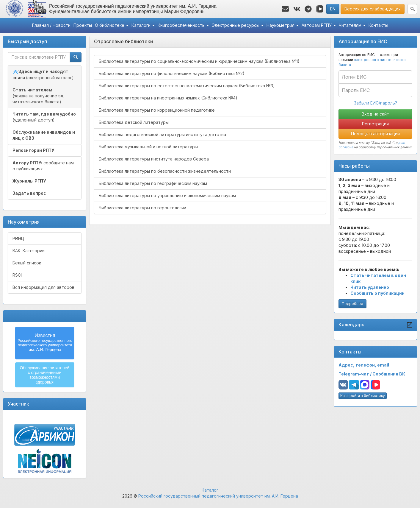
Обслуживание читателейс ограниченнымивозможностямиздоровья (45, 375)
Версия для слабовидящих (373, 9)
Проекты (83, 25)
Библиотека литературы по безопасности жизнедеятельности (165, 171)
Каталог (210, 490)
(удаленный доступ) (44, 117)
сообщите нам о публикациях (43, 166)
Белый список (27, 263)
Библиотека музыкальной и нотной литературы (148, 147)
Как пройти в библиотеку (363, 396)
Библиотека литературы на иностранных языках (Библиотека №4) (168, 98)
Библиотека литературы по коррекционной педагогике (157, 110)
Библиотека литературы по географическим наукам (153, 183)
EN (333, 9)
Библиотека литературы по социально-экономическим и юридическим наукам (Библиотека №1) (199, 61)
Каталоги (143, 25)
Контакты (378, 25)
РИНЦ (18, 238)
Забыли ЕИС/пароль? (376, 103)
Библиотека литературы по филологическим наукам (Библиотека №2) (172, 73)
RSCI (17, 275)
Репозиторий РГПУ (33, 150)
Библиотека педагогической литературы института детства (162, 134)
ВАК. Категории (29, 251)
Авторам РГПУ (319, 25)
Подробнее (352, 304)
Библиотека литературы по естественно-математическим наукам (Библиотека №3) (187, 86)
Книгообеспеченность (183, 25)
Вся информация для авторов (43, 287)
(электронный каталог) (43, 74)
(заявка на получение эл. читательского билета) (38, 96)
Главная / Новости (51, 25)
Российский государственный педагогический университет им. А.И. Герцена (218, 496)
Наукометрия (283, 25)
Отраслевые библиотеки (123, 41)
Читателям (352, 25)
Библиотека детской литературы (134, 122)
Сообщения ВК (389, 374)
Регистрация (375, 124)
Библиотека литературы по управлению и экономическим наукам (167, 195)
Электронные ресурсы (238, 25)
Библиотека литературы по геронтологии (142, 208)
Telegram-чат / (355, 374)
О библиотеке (112, 25)
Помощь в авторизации (375, 134)
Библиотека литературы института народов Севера (154, 159)
